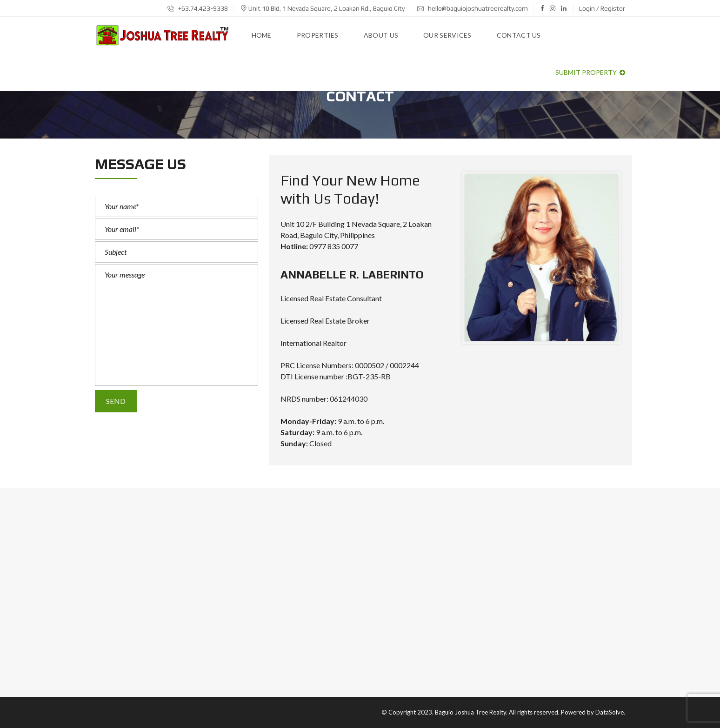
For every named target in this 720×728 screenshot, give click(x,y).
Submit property (590, 72)
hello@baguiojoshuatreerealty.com (473, 8)
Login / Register (602, 8)
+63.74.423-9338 (198, 8)
